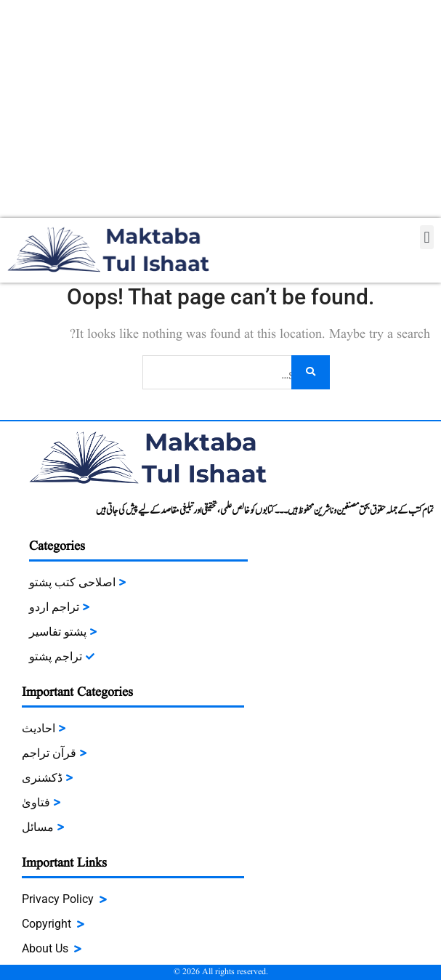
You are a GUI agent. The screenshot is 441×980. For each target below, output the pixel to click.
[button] (427, 237)
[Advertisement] (220, 109)
